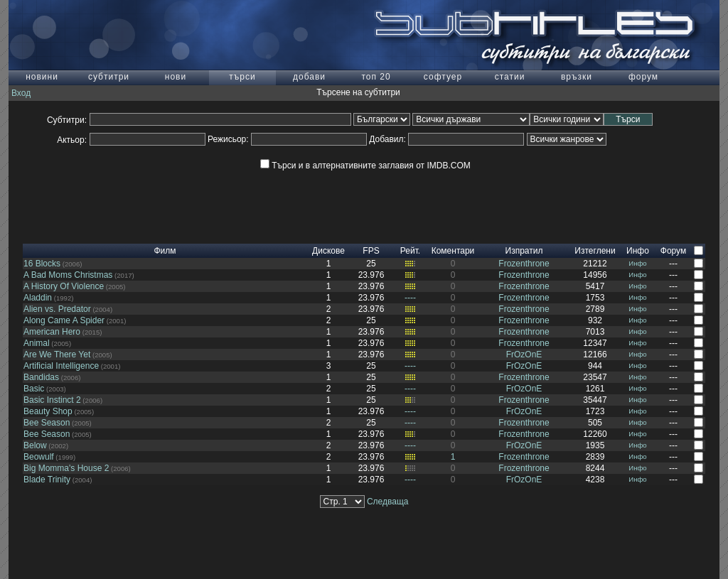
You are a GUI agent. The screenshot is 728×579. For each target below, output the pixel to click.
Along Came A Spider (64, 320)
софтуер (443, 77)
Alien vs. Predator (57, 309)
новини (42, 77)
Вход (21, 93)
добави (309, 77)
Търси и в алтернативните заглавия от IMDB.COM (365, 166)
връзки (577, 77)
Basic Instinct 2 (52, 400)
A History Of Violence (64, 286)
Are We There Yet (57, 355)
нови (176, 77)
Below (35, 445)
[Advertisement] (364, 212)
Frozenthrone (524, 264)
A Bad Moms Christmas (68, 275)
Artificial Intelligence (61, 366)
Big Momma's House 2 (66, 468)
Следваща (388, 502)
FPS (371, 251)
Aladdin (38, 298)
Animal (37, 343)
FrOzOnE (524, 355)
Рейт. (410, 251)
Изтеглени (595, 251)
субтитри (109, 77)
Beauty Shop (48, 411)
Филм (165, 251)
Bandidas (41, 377)
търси (242, 77)
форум (643, 77)
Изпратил (524, 251)
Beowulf (39, 457)
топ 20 (376, 77)
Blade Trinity (47, 480)
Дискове (328, 251)
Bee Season (47, 423)
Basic (34, 389)
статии (510, 77)
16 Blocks (42, 264)
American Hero (52, 332)
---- (410, 298)
